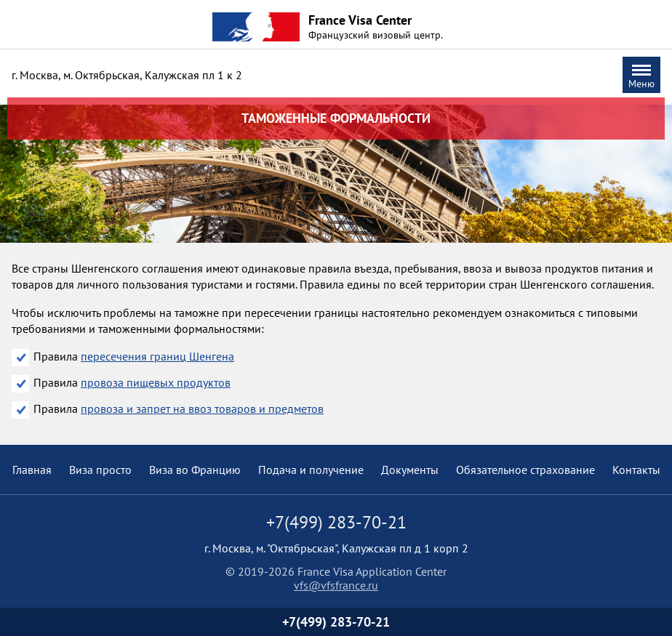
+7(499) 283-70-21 (336, 622)
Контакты (636, 470)
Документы (410, 470)
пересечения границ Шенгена (157, 356)
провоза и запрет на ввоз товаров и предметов (202, 408)
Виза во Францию (195, 470)
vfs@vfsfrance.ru (336, 585)
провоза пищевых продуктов (156, 382)
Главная (32, 470)
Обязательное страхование (525, 470)
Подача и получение (311, 470)
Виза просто (100, 470)
